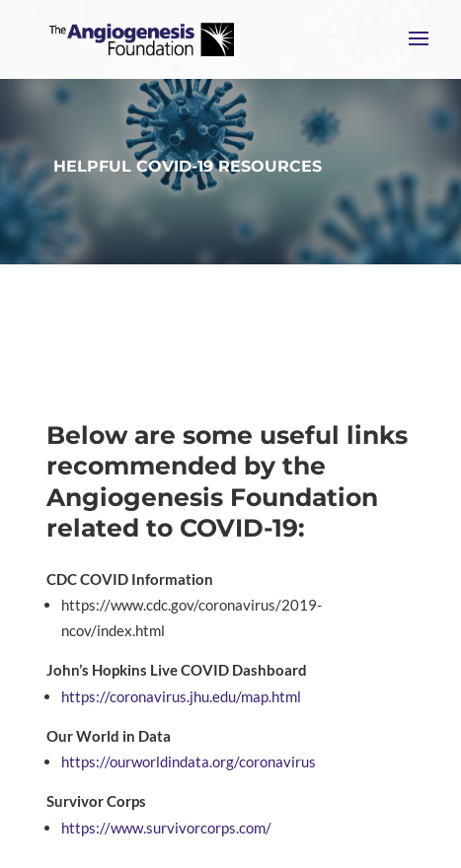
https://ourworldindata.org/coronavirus (189, 761)
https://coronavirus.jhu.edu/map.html (181, 696)
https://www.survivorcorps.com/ (168, 828)
